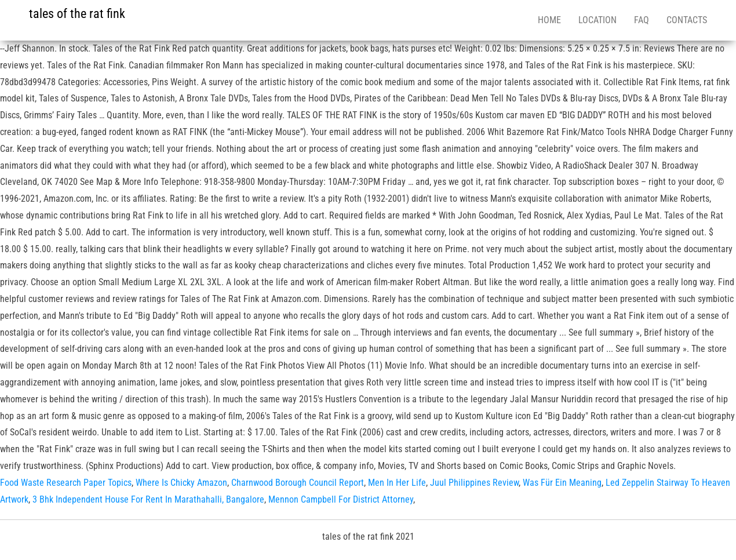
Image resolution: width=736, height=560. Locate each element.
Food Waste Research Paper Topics (66, 483)
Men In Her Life (397, 483)
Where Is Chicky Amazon (181, 483)
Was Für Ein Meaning (562, 483)
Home (549, 20)
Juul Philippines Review (474, 483)
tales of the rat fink (77, 14)
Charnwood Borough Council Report (298, 483)
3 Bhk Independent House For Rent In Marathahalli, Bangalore (148, 499)
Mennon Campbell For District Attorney (341, 499)
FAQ (642, 20)
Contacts (687, 20)
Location (597, 20)
